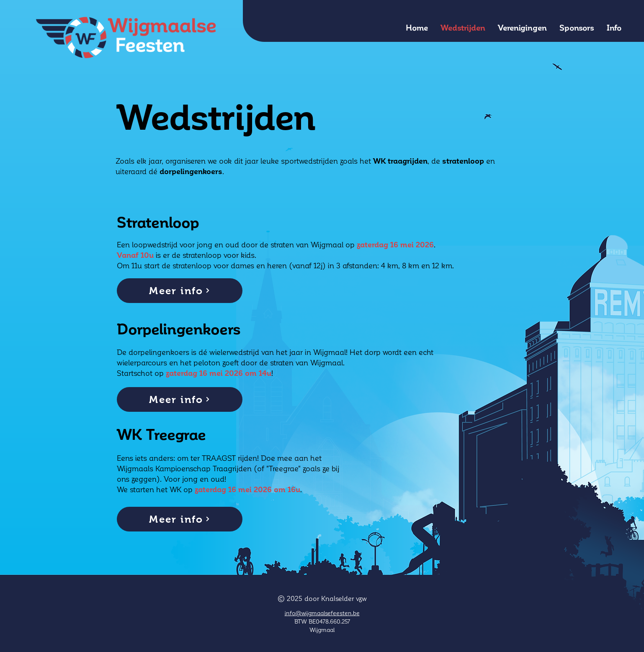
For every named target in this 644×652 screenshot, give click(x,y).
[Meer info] (180, 291)
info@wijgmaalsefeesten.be (322, 613)
